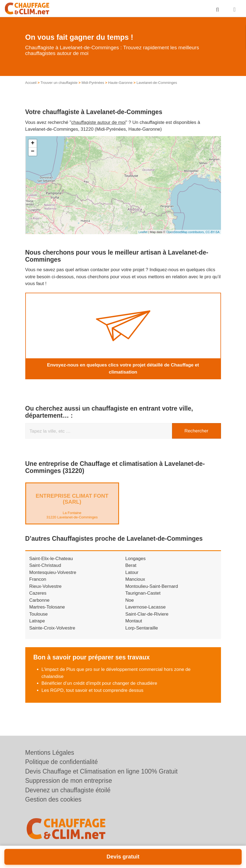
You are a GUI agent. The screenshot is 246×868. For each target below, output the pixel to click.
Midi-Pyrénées (93, 83)
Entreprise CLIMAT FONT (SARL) (72, 499)
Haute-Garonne (120, 83)
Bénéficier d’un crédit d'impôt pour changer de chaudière (99, 683)
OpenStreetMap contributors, (186, 232)
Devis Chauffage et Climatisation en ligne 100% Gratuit (102, 771)
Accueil (31, 83)
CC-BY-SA (213, 232)
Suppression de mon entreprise (69, 781)
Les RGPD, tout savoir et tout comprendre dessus (93, 690)
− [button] (32, 152)
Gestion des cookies (53, 799)
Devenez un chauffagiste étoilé (68, 790)
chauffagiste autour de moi (98, 122)
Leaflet (143, 232)
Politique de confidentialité (62, 762)
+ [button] (32, 143)
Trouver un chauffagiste (59, 83)
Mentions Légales (50, 753)
